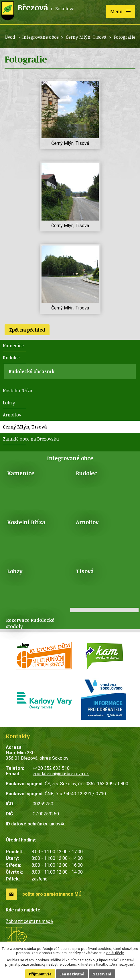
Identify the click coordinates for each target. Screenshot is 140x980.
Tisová (85, 571)
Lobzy (9, 403)
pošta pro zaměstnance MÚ (52, 894)
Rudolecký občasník (31, 371)
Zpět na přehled (27, 330)
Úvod (10, 37)
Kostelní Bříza (18, 391)
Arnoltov (12, 415)
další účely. (115, 953)
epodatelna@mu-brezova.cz (61, 774)
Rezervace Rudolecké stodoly (30, 623)
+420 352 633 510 (51, 768)
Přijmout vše (40, 974)
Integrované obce (41, 37)
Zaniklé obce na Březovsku (31, 439)
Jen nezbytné (72, 974)
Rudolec (11, 358)
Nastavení (102, 974)
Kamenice (13, 346)
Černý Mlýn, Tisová (86, 37)
